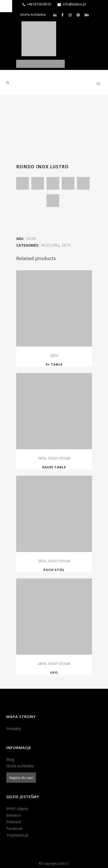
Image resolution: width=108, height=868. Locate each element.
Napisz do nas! (21, 778)
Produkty (14, 729)
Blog (10, 759)
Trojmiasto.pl (17, 835)
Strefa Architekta (33, 14)
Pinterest (14, 822)
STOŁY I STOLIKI (59, 458)
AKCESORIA (50, 245)
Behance (14, 815)
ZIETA (66, 245)
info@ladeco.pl (74, 4)
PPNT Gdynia (17, 809)
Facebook (14, 828)
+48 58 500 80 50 (39, 4)
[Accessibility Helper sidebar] (6, 6)
